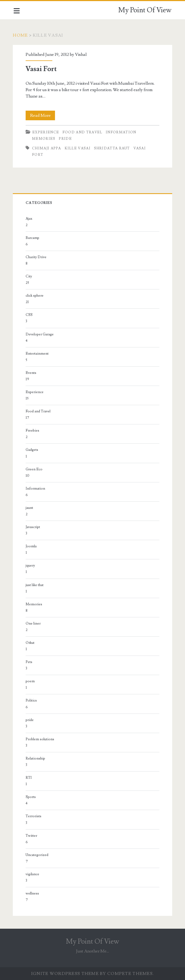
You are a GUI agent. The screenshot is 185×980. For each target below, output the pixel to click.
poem (31, 681)
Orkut (31, 643)
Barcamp (33, 238)
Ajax (30, 219)
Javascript (34, 527)
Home (21, 35)
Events (32, 373)
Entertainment (38, 354)
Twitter (32, 836)
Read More (43, 115)
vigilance (33, 874)
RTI (29, 778)
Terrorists (34, 816)
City (30, 276)
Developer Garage (40, 334)
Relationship (36, 758)
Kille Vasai (78, 148)
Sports (32, 797)
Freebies (33, 431)
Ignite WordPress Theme (65, 974)
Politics (32, 700)
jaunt (30, 508)
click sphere (35, 296)
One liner (34, 623)
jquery (31, 565)
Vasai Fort (42, 69)
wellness (33, 893)
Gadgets (33, 450)
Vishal (82, 55)
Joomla (32, 546)
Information (122, 132)
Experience (46, 132)
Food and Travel (83, 132)
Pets (30, 662)
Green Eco (35, 469)
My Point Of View (145, 10)
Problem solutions (41, 739)
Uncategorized (38, 855)
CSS (30, 315)
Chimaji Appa (47, 148)
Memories (44, 139)
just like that (35, 585)
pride (66, 139)
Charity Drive (37, 257)
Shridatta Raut (113, 148)
